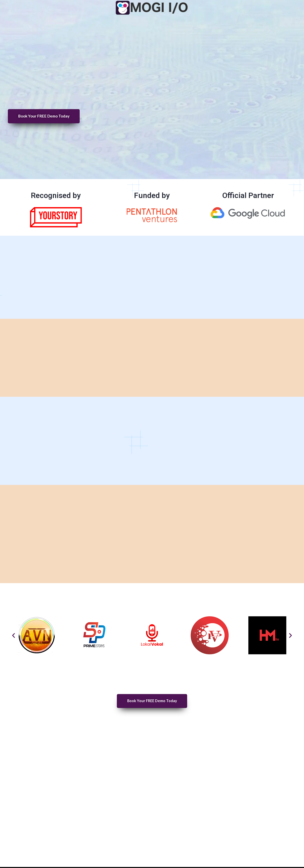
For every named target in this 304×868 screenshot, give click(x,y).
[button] (14, 635)
